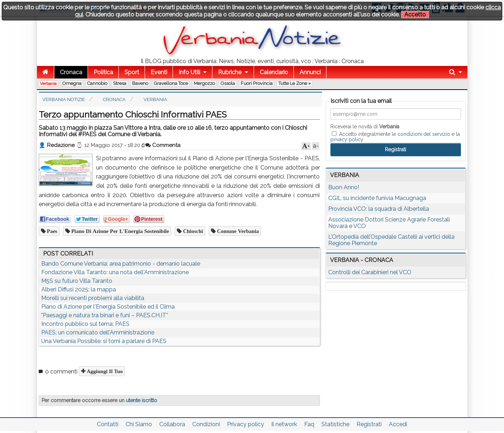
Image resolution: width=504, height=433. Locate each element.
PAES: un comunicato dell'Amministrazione (98, 332)
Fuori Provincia (257, 83)
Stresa (120, 83)
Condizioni (206, 424)
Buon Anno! (344, 187)
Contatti (108, 424)
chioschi (192, 231)
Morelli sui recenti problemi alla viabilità (93, 298)
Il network (284, 424)
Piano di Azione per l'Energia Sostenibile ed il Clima (108, 307)
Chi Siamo (139, 424)
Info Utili (189, 72)
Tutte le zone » (295, 83)
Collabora (172, 424)
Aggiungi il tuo (104, 371)
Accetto (415, 15)
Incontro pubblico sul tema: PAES (85, 324)
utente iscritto (142, 400)
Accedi (398, 424)
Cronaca (71, 72)
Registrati (369, 424)
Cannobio (97, 83)
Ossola (228, 83)
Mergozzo (204, 83)
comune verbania (237, 231)
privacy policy (347, 139)
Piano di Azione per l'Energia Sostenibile (120, 231)
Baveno (140, 83)
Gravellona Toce (171, 83)
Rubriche (230, 72)
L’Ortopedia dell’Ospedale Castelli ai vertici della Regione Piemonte (391, 240)
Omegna (72, 83)
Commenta (163, 145)
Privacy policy (246, 424)
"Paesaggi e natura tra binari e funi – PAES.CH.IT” (105, 315)
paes (51, 231)
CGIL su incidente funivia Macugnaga (377, 198)
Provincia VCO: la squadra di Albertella (379, 209)
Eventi (159, 72)
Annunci (310, 72)
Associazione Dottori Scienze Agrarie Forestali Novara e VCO (389, 223)
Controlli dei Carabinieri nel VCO (370, 272)
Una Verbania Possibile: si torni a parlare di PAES (104, 341)
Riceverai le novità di (365, 127)
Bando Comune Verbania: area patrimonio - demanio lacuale (121, 264)
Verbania (48, 84)
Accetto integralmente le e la (395, 137)
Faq (309, 424)
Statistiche (335, 424)
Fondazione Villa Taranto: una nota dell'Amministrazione (115, 272)
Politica (103, 72)
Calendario (274, 72)
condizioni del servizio (424, 134)
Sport (132, 72)
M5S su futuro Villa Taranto (77, 281)
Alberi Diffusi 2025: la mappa (79, 289)
